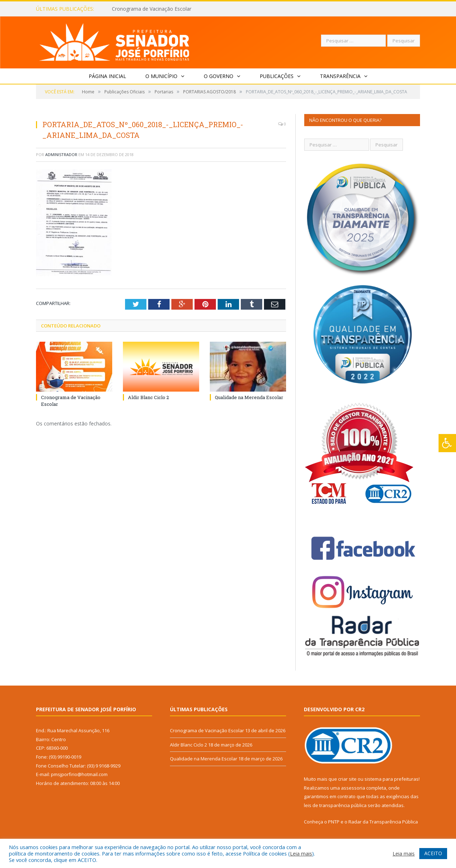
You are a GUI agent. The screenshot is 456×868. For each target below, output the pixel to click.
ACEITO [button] (433, 853)
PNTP (334, 822)
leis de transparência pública (335, 805)
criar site (347, 779)
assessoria (353, 788)
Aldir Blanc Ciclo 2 (148, 397)
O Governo (219, 76)
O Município (161, 76)
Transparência (340, 76)
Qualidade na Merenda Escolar (249, 397)
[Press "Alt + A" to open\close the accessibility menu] (447, 443)
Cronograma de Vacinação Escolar (152, 9)
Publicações (277, 76)
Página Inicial (107, 76)
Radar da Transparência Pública (383, 822)
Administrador (61, 154)
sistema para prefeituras (392, 779)
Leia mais (301, 853)
